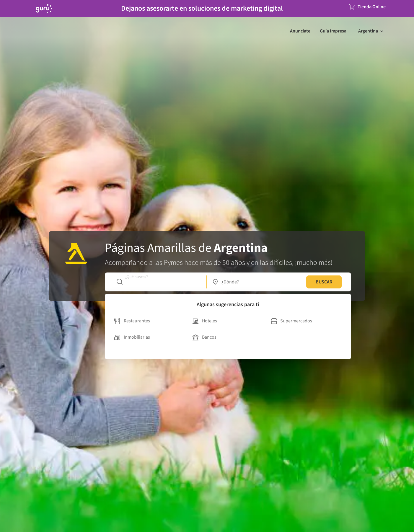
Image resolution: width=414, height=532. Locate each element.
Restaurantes (132, 321)
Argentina (368, 31)
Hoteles (205, 321)
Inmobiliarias (132, 337)
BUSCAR (324, 282)
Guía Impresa (333, 31)
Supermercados (291, 321)
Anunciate (300, 31)
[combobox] (158, 282)
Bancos (204, 337)
